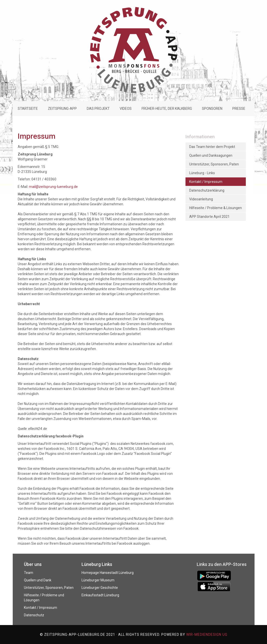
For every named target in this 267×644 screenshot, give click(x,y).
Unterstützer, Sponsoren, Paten (49, 588)
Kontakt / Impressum (41, 608)
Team (29, 573)
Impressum (37, 136)
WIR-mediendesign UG (207, 635)
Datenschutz (34, 615)
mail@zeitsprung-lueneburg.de (53, 187)
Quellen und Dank (38, 580)
